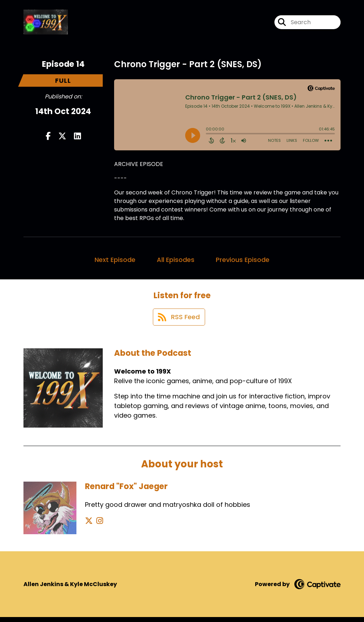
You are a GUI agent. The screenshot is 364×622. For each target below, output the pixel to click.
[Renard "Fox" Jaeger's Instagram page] (98, 526)
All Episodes (176, 262)
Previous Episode (243, 262)
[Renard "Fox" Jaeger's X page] (89, 526)
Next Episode (115, 262)
